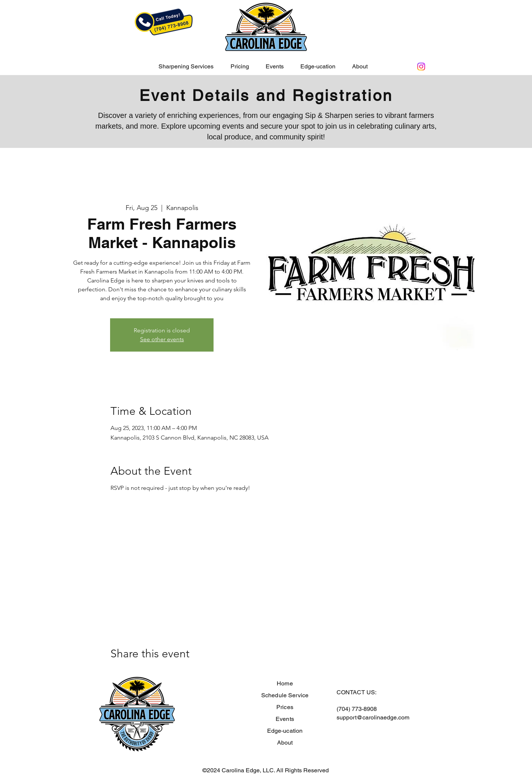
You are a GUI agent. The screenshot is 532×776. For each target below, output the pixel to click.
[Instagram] (421, 67)
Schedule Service (285, 695)
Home (285, 683)
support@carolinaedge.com (373, 717)
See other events (162, 339)
